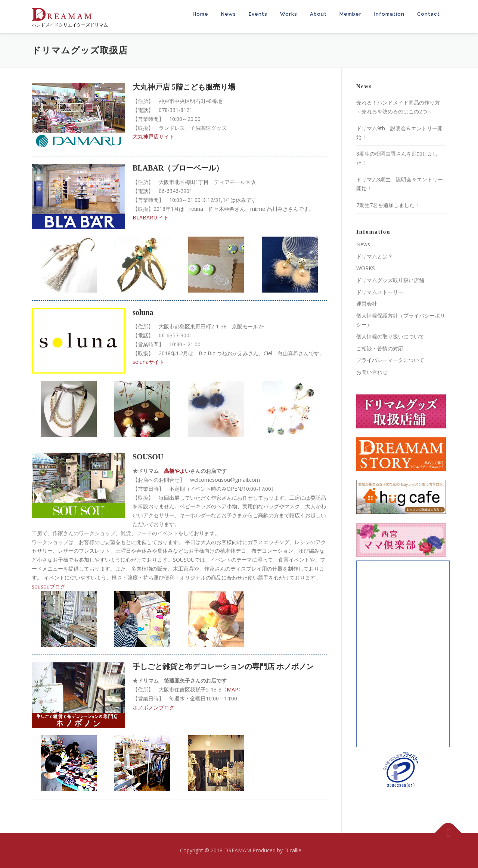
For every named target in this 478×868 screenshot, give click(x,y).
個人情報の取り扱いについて (390, 336)
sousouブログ (49, 586)
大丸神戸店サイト (153, 136)
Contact (429, 14)
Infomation (389, 14)
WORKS (366, 268)
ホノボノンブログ (153, 707)
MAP (232, 689)
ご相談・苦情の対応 (380, 348)
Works (289, 14)
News (229, 14)
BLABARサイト (151, 217)
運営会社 (367, 304)
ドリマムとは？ (375, 256)
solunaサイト (148, 362)
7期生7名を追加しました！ (388, 205)
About (318, 14)
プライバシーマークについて (390, 360)
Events (258, 14)
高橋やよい (177, 471)
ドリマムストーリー (380, 292)
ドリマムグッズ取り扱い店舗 (390, 280)
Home (201, 14)
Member (350, 14)
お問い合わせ (372, 372)
